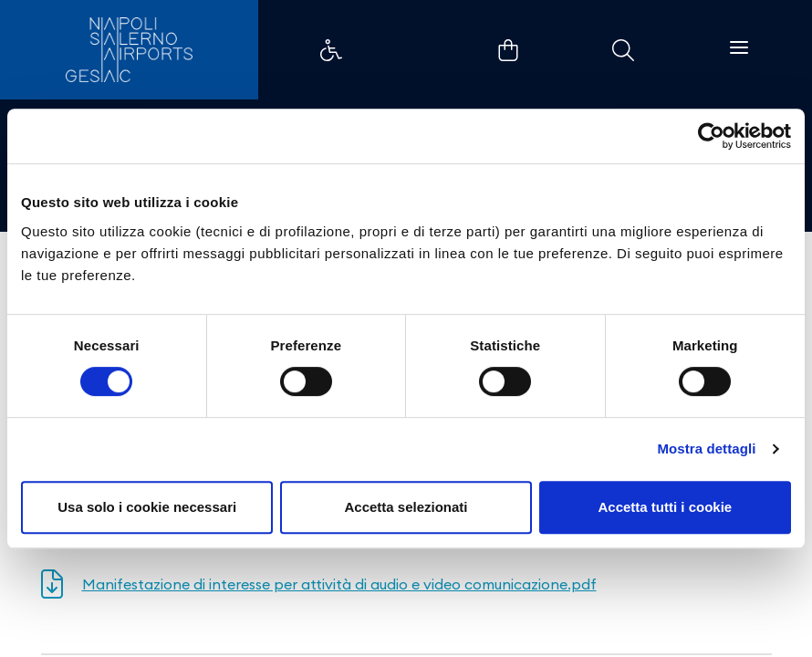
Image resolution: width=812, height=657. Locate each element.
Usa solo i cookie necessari (147, 507)
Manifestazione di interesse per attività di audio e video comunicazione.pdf (339, 584)
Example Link (331, 50)
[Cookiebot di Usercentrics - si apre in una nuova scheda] (711, 136)
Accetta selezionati (406, 507)
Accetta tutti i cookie (665, 507)
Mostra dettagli (706, 448)
